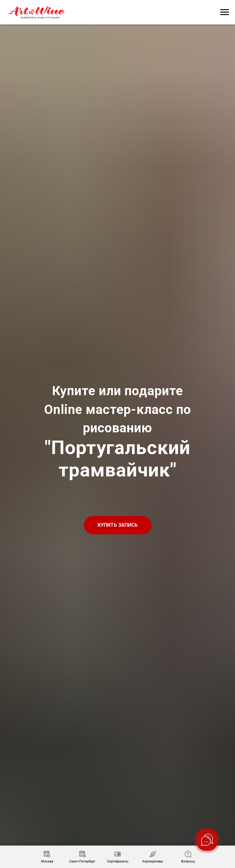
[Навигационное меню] (225, 12)
